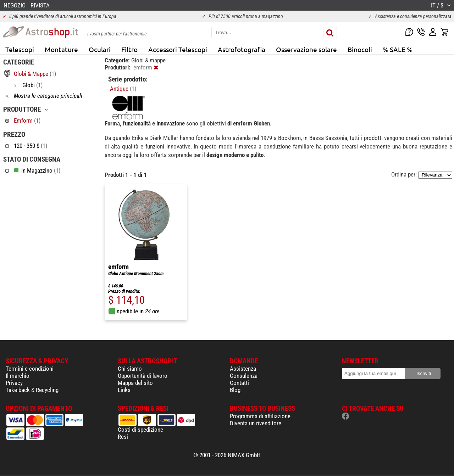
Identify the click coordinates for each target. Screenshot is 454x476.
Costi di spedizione (140, 430)
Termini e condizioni (30, 369)
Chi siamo (130, 369)
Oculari (100, 49)
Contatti (239, 383)
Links (124, 390)
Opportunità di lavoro (143, 376)
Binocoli (360, 49)
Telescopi (20, 49)
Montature (61, 49)
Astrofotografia (242, 49)
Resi (123, 437)
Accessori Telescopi (178, 49)
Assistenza (243, 369)
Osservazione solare (306, 49)
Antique (123, 89)
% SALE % (398, 49)
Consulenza (244, 376)
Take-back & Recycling (32, 390)
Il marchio (18, 376)
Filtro (129, 49)
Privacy (14, 383)
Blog (235, 390)
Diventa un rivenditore (256, 423)
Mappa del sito (135, 383)
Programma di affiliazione (260, 416)
